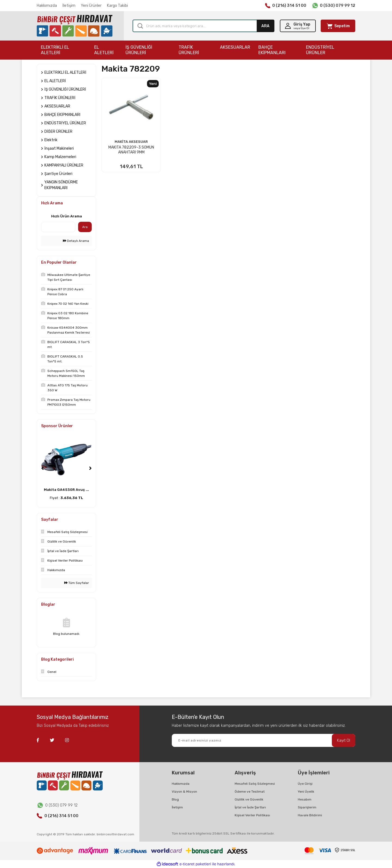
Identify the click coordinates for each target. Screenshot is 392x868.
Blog (175, 799)
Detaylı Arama (76, 241)
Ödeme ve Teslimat (250, 792)
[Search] (203, 26)
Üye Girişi (305, 784)
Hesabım (305, 799)
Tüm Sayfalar (77, 583)
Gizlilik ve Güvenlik (249, 799)
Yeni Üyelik (306, 792)
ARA (265, 26)
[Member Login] (298, 26)
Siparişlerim (307, 807)
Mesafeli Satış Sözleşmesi (255, 784)
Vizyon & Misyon (184, 792)
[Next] (90, 468)
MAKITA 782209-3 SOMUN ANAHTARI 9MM (131, 150)
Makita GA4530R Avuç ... (66, 490)
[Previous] (42, 468)
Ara (85, 227)
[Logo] (75, 26)
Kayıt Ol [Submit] (344, 741)
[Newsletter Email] (264, 740)
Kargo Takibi (117, 6)
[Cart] (338, 26)
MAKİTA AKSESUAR (131, 142)
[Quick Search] (58, 227)
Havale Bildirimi (310, 815)
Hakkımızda (47, 6)
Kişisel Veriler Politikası (252, 815)
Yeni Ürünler (91, 6)
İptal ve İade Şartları (250, 807)
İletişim (69, 6)
